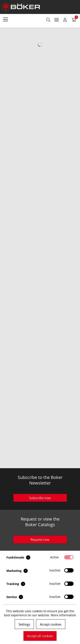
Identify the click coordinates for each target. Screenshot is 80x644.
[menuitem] (6, 19)
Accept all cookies (40, 636)
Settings (24, 624)
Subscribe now (40, 498)
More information (63, 615)
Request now (40, 539)
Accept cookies (51, 624)
